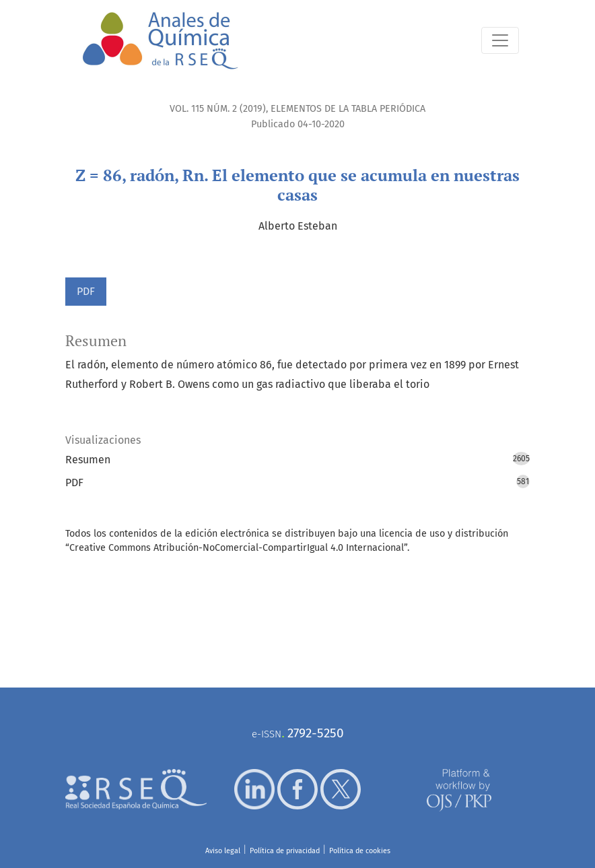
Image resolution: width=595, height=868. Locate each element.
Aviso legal (223, 851)
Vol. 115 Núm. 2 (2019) (218, 109)
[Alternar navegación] (500, 40)
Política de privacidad (285, 851)
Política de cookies (360, 851)
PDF (86, 291)
